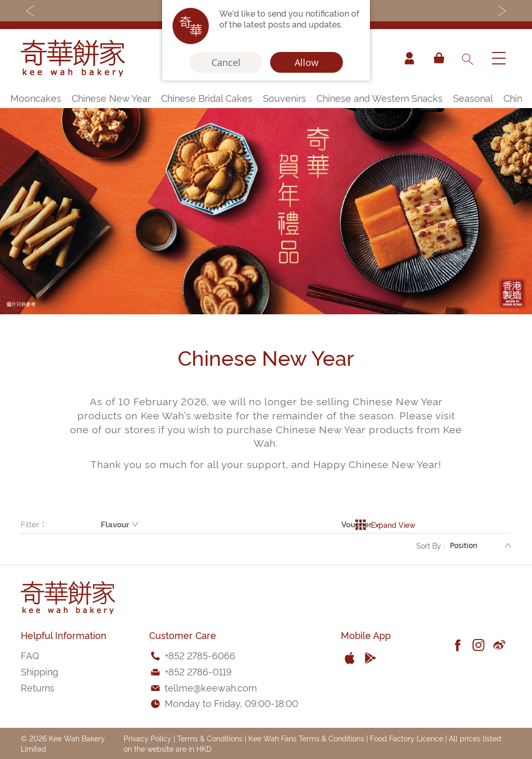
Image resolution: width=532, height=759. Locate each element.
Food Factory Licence (407, 738)
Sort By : (430, 546)
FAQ (30, 655)
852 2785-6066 (202, 655)
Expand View (385, 524)
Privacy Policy (148, 738)
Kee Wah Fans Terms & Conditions (306, 738)
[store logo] (73, 58)
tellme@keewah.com (211, 687)
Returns (38, 687)
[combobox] (467, 58)
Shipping (39, 671)
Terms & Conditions (210, 738)
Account (409, 58)
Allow (307, 62)
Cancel (226, 62)
